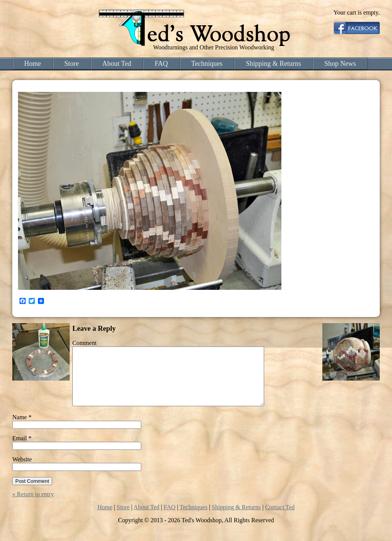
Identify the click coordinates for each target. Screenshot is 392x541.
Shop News (340, 64)
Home (33, 64)
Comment (84, 343)
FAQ (161, 64)
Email (22, 450)
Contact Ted (280, 519)
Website (22, 471)
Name (22, 429)
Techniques (207, 64)
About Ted (117, 64)
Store (72, 64)
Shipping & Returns (273, 64)
